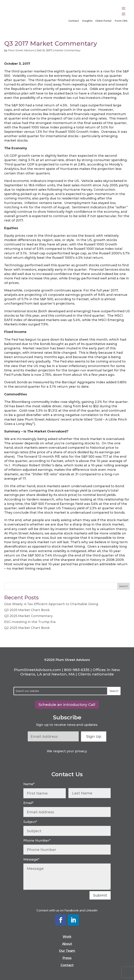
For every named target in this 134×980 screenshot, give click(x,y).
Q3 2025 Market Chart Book (27, 610)
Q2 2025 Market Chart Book (27, 628)
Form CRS (121, 21)
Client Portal (103, 21)
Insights (87, 21)
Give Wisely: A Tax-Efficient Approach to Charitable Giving (51, 604)
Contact (74, 21)
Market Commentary (67, 50)
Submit (100, 895)
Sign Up (94, 736)
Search (124, 586)
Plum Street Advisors (21, 50)
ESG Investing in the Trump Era (30, 622)
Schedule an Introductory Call (67, 705)
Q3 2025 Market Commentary (28, 616)
